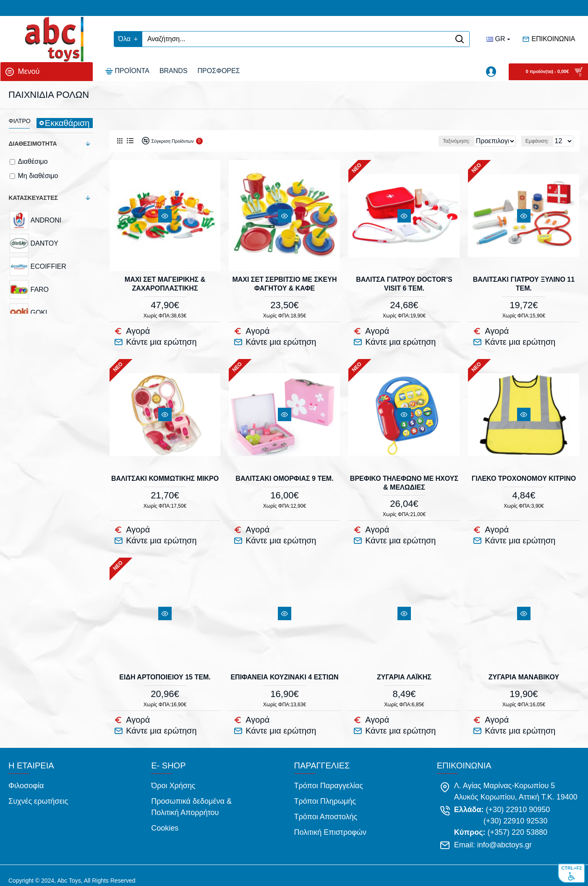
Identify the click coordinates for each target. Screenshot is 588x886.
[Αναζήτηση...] (296, 39)
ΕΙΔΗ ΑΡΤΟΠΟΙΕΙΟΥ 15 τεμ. (165, 672)
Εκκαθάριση (67, 123)
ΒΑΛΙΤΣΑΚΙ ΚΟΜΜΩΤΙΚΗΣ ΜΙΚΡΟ (165, 476)
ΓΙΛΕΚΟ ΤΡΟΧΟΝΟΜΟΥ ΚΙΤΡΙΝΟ (524, 476)
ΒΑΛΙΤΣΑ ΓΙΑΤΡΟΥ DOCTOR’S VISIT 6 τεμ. (404, 283)
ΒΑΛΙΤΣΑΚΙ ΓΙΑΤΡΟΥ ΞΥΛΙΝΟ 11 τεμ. (524, 283)
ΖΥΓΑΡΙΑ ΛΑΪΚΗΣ (404, 672)
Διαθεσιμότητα (33, 144)
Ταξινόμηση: (410, 141)
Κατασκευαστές (33, 198)
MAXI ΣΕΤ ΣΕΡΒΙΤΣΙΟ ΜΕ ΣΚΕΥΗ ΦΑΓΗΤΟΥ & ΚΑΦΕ (284, 283)
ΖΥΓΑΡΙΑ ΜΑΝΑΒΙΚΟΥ (524, 672)
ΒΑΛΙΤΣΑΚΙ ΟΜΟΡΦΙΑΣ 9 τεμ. (284, 476)
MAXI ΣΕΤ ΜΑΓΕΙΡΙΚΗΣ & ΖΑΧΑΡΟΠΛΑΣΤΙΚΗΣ (165, 283)
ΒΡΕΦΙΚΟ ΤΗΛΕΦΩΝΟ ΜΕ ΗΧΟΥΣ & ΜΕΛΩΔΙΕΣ (404, 480)
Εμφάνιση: (537, 141)
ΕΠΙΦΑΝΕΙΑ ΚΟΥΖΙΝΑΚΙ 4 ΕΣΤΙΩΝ (284, 672)
